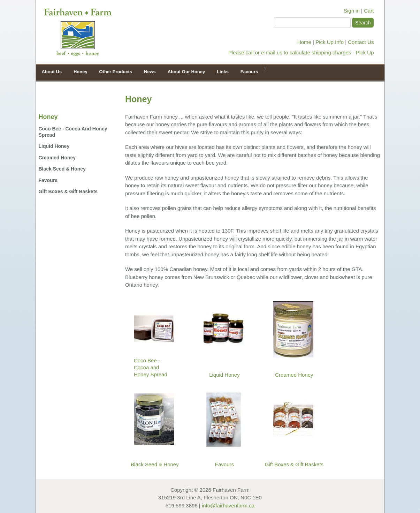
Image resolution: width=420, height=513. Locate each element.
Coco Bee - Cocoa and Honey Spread (73, 132)
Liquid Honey (54, 146)
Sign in (352, 11)
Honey (79, 71)
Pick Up (365, 52)
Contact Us (361, 42)
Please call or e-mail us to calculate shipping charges (290, 52)
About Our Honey (185, 71)
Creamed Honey (57, 158)
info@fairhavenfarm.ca (228, 506)
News (150, 72)
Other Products (114, 71)
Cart (369, 11)
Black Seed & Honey (62, 169)
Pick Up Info (330, 42)
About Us (52, 72)
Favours (249, 72)
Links (223, 72)
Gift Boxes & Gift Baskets (68, 191)
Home (304, 42)
